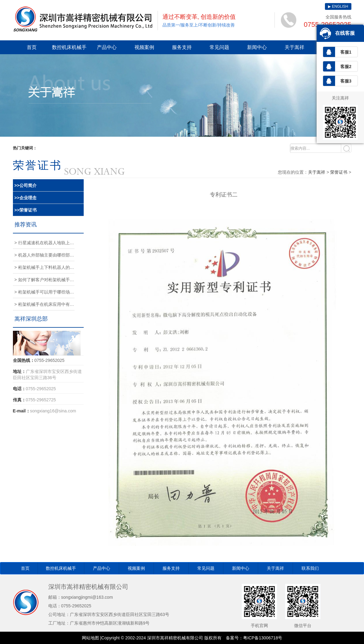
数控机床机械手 (69, 47)
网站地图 (90, 638)
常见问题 (219, 47)
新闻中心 (257, 47)
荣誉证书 (339, 172)
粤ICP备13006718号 (263, 638)
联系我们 (310, 568)
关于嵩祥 (294, 47)
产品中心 (107, 47)
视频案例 (144, 47)
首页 (32, 47)
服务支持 (182, 47)
